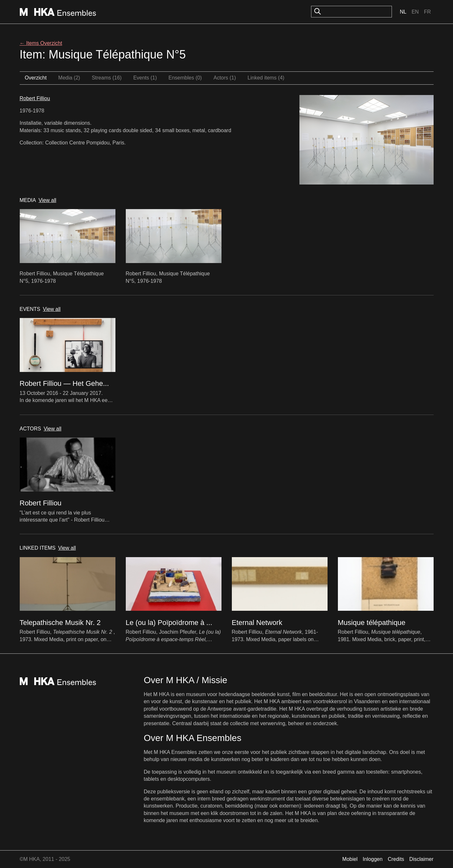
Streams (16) (107, 78)
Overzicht (36, 78)
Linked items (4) (266, 78)
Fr (427, 12)
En (415, 12)
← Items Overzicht (41, 43)
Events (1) (145, 78)
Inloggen (373, 859)
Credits (396, 859)
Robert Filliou (35, 98)
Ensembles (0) (185, 78)
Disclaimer (421, 859)
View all (47, 200)
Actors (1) (225, 78)
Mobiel (350, 859)
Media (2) (69, 78)
